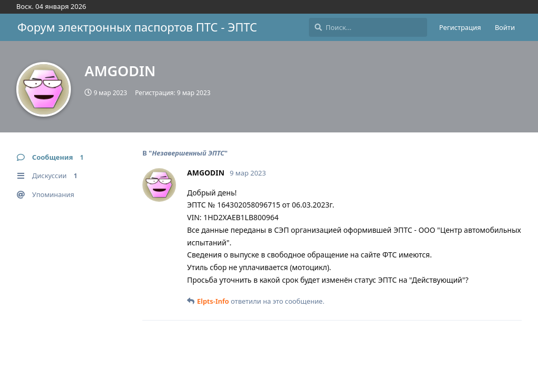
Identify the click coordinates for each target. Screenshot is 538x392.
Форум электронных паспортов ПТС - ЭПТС (137, 27)
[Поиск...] (368, 27)
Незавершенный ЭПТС (188, 153)
